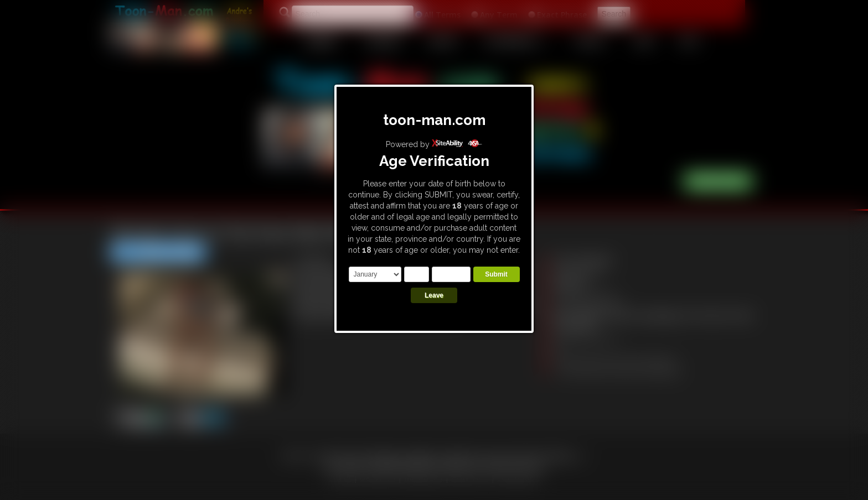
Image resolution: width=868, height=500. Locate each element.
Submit (496, 274)
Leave (434, 295)
